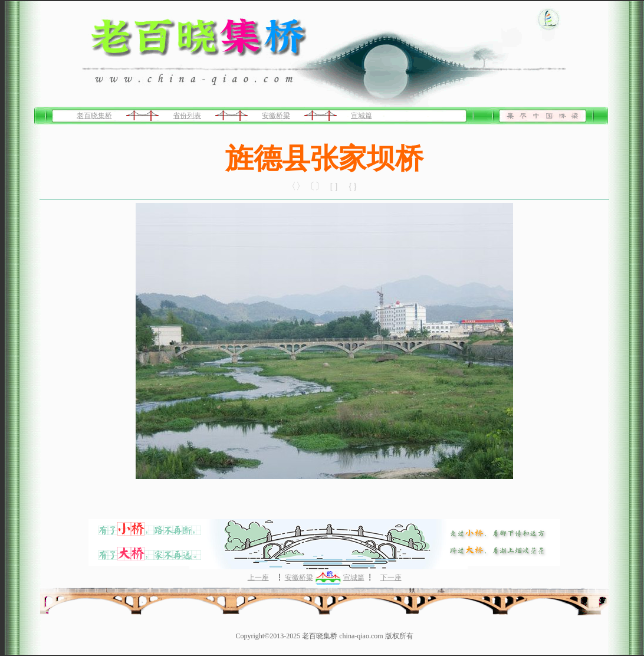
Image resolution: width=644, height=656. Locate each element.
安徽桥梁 (276, 116)
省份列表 (187, 116)
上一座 (258, 578)
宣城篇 (362, 116)
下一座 (391, 578)
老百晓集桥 (94, 116)
